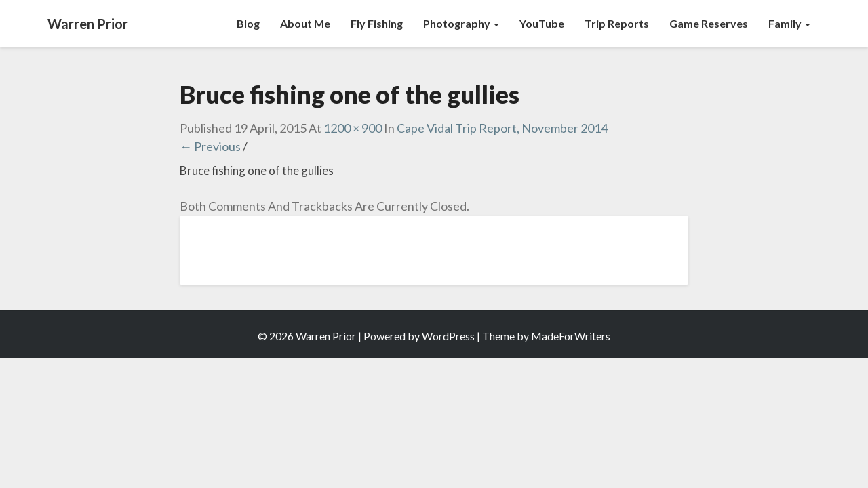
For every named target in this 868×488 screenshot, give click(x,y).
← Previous (210, 146)
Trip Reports (617, 23)
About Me (305, 23)
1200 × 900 (353, 128)
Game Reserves (709, 23)
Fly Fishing (377, 23)
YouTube (542, 23)
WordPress (448, 336)
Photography (461, 23)
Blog (248, 23)
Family (789, 23)
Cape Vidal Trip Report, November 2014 (502, 128)
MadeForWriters (571, 336)
